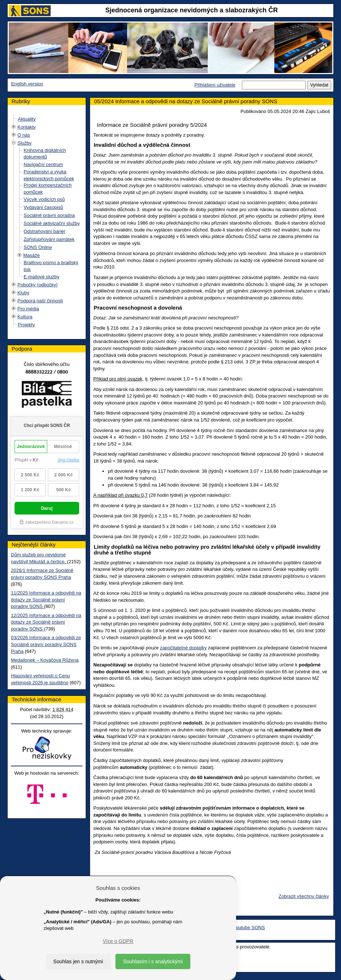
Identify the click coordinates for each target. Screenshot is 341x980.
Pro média (28, 309)
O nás (24, 135)
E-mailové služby (41, 277)
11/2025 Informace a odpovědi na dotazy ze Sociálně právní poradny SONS (46, 600)
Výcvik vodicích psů (44, 199)
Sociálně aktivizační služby (52, 223)
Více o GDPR (118, 941)
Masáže (32, 255)
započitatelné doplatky (184, 648)
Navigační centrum (43, 164)
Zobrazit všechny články (304, 896)
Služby (25, 143)
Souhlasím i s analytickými (153, 961)
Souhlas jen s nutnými (78, 961)
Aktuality (27, 119)
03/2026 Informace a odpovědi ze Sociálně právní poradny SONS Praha (46, 644)
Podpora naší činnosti (40, 301)
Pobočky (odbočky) (38, 285)
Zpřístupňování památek (49, 239)
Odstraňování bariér (44, 231)
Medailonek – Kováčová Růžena (45, 660)
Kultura (25, 317)
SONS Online (38, 247)
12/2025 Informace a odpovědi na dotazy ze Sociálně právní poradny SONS (46, 622)
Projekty (26, 325)
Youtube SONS (249, 927)
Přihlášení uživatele (215, 85)
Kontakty (27, 127)
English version (27, 84)
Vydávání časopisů (43, 207)
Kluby (23, 293)
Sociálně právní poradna (49, 215)
